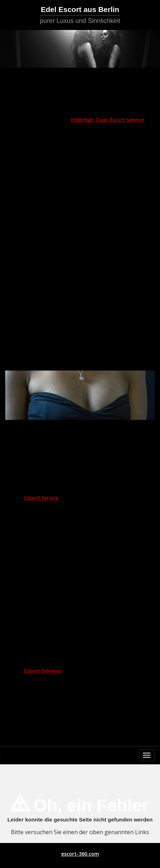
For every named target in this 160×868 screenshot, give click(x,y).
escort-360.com (80, 854)
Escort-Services (43, 671)
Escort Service (41, 498)
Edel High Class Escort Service (107, 120)
